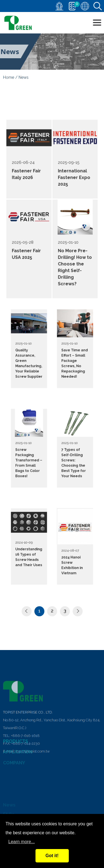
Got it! (52, 856)
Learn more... (21, 842)
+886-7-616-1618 (25, 774)
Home (9, 78)
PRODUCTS (16, 746)
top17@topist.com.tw (33, 790)
